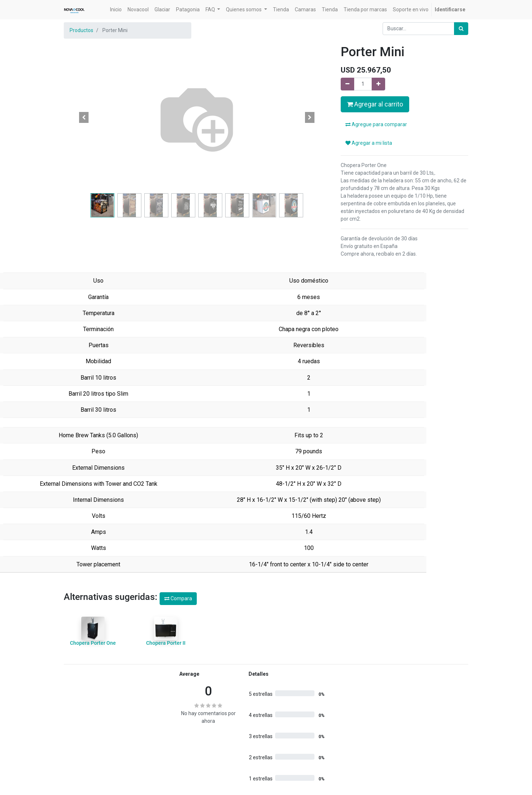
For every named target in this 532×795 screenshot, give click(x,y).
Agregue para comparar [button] (376, 124)
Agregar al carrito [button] (375, 104)
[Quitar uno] (347, 84)
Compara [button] (178, 598)
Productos (81, 30)
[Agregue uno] (378, 84)
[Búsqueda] (461, 29)
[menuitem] (116, 10)
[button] (84, 117)
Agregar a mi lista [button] (369, 143)
